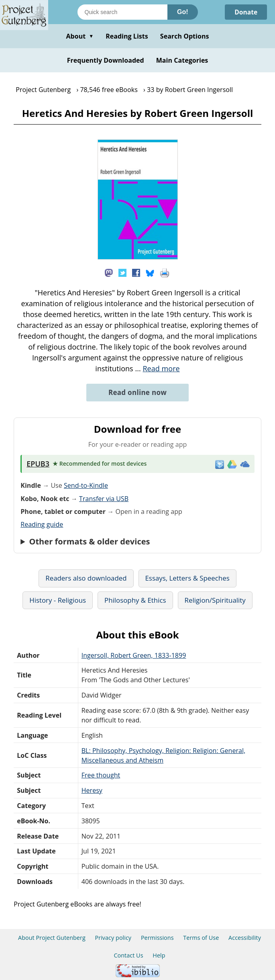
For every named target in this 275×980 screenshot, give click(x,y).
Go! (183, 12)
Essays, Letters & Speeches (187, 578)
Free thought (101, 775)
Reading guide (42, 524)
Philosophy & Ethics (135, 600)
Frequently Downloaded (106, 60)
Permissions (157, 938)
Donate (245, 12)
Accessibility (245, 938)
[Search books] (122, 12)
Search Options (185, 36)
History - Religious (58, 600)
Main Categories (182, 60)
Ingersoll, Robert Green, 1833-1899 (134, 655)
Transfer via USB (104, 499)
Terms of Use (201, 938)
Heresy (92, 790)
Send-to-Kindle (86, 485)
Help (159, 955)
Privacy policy (113, 938)
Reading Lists (127, 36)
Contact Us (128, 955)
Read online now (137, 392)
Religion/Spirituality (215, 600)
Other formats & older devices (89, 542)
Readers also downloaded (86, 578)
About (80, 36)
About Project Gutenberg (52, 938)
